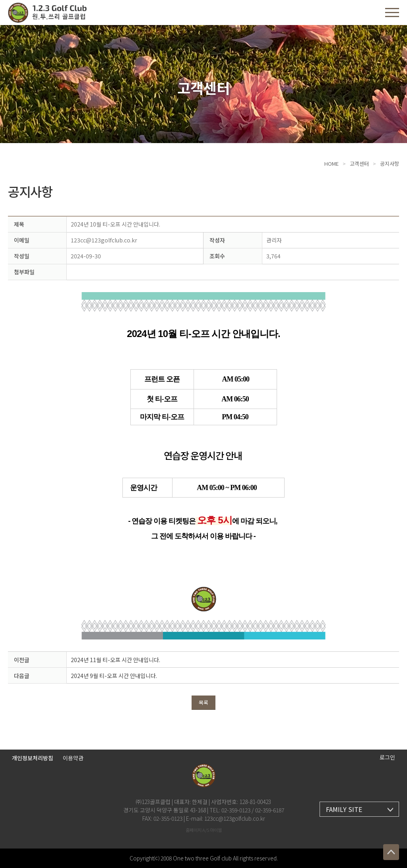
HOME (331, 164)
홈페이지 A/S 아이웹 (204, 830)
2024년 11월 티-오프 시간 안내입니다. (115, 660)
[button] (392, 13)
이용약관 (73, 758)
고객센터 (359, 164)
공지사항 (390, 164)
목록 (203, 702)
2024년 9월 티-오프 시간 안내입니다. (114, 676)
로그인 (387, 757)
